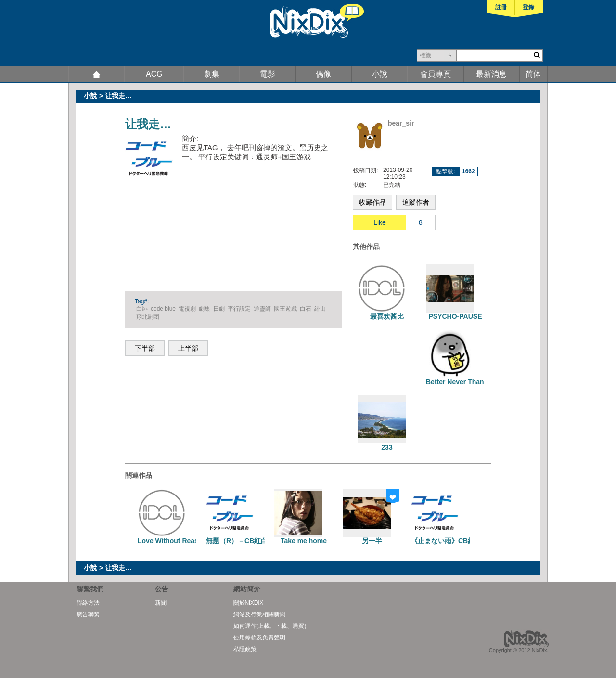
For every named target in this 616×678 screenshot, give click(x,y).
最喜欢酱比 (387, 316)
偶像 (323, 74)
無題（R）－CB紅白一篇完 (247, 541)
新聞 (161, 603)
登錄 (528, 7)
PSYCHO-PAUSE (456, 316)
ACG (154, 74)
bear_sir (401, 123)
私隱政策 (245, 649)
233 (387, 447)
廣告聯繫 (88, 614)
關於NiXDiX (249, 603)
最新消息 (491, 74)
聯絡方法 (88, 603)
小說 (380, 74)
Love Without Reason (172, 541)
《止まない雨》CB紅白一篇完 (456, 541)
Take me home (304, 541)
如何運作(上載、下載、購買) (270, 626)
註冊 (501, 7)
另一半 (372, 541)
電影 (268, 74)
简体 (533, 74)
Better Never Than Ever (463, 382)
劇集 (212, 74)
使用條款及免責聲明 (259, 638)
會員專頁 (436, 74)
